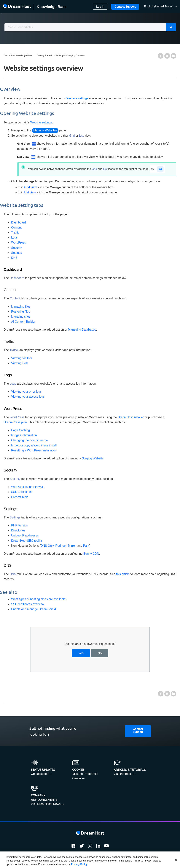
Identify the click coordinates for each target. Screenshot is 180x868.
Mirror (72, 546)
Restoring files (21, 312)
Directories (18, 530)
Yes (81, 653)
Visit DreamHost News (46, 804)
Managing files (21, 307)
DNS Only (47, 546)
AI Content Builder (23, 322)
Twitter (167, 56)
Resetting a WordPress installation (34, 450)
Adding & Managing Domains (70, 56)
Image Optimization (24, 435)
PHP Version (20, 525)
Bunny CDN (91, 554)
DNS (14, 258)
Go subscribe (40, 774)
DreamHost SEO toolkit (27, 541)
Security (17, 248)
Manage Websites (45, 130)
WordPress (19, 243)
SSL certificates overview (28, 604)
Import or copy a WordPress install (34, 445)
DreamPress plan (15, 422)
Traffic (15, 232)
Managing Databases (82, 330)
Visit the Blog (122, 774)
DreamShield (20, 497)
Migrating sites (21, 317)
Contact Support (125, 7)
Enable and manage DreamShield (34, 609)
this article (123, 574)
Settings (17, 253)
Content (16, 227)
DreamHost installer (131, 417)
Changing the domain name (30, 440)
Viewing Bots (20, 363)
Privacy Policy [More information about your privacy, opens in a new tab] (79, 864)
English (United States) (159, 7)
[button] (158, 7)
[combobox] (90, 27)
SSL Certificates (22, 492)
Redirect (61, 546)
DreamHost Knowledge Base (18, 56)
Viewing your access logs (28, 397)
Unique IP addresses (25, 535)
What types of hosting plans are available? (39, 599)
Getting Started (44, 56)
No (100, 653)
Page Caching (21, 430)
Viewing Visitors (22, 358)
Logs (14, 238)
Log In (100, 7)
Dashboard (18, 222)
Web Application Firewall (27, 487)
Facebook (161, 56)
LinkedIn (173, 56)
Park (86, 546)
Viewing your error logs (26, 392)
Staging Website (93, 458)
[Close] (176, 860)
